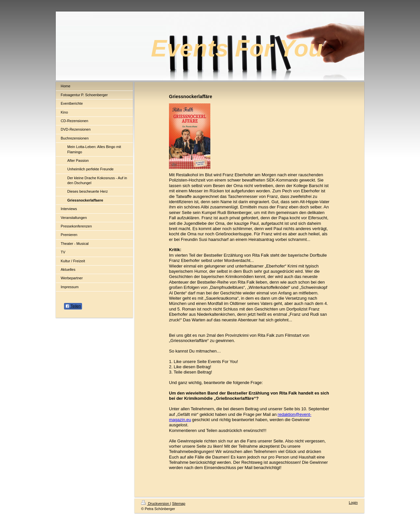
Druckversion (156, 503)
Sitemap (178, 503)
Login (353, 503)
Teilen (73, 306)
